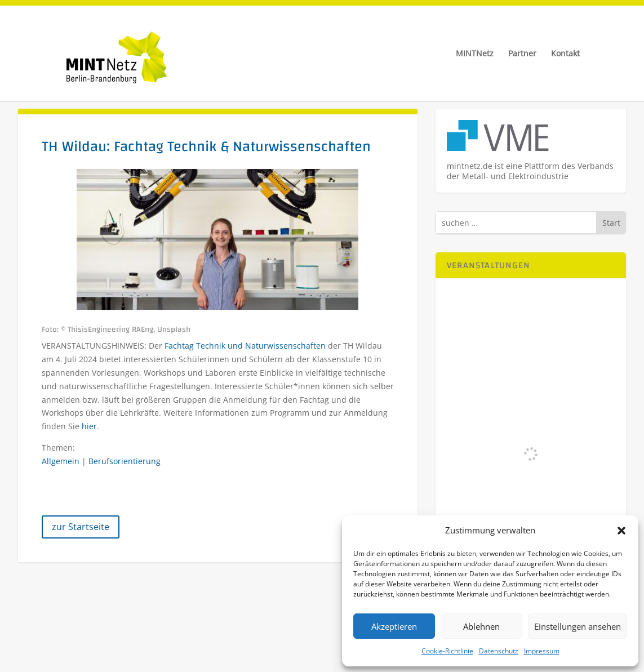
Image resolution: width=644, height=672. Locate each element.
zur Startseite (81, 527)
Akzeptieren (394, 626)
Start (611, 223)
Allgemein (61, 461)
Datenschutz (499, 651)
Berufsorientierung (125, 461)
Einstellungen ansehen (578, 626)
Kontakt (565, 54)
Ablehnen (481, 626)
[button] (621, 531)
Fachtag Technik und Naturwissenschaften (245, 346)
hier (89, 426)
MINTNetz (475, 54)
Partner (522, 54)
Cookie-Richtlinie (447, 651)
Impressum (542, 651)
